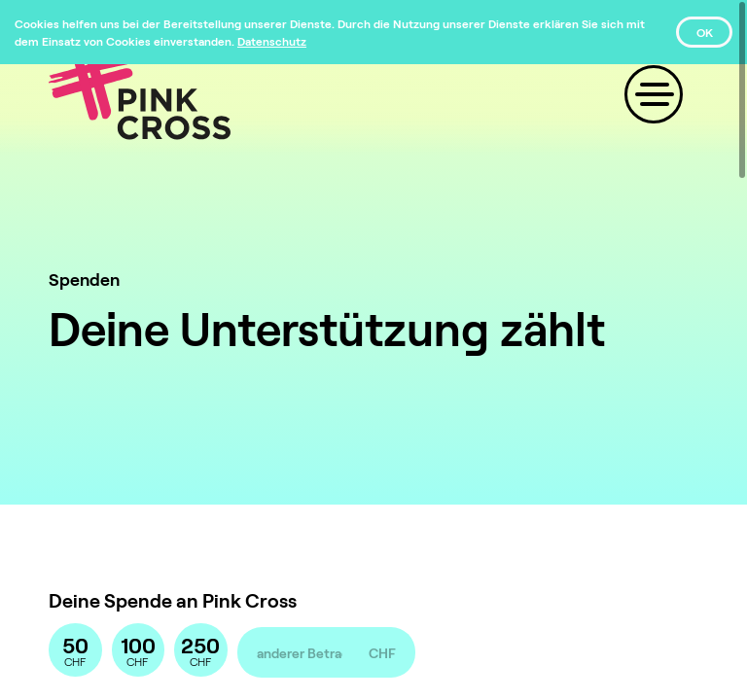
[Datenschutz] (272, 41)
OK (705, 32)
